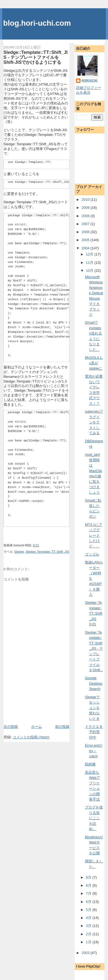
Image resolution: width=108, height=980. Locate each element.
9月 (89, 877)
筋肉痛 (90, 764)
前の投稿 (62, 727)
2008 (86, 216)
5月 (89, 910)
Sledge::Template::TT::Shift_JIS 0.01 (94, 613)
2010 (86, 200)
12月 (90, 254)
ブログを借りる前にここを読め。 (94, 818)
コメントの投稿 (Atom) (31, 737)
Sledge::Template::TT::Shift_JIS (47, 552)
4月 (89, 918)
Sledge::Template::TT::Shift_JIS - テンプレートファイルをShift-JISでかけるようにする (36, 57)
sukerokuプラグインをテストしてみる (94, 422)
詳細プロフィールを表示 (89, 90)
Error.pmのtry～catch (94, 751)
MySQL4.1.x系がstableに (94, 363)
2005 (86, 240)
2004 (86, 248)
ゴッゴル (92, 554)
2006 (86, 232)
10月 (90, 271)
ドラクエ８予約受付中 (94, 732)
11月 (90, 263)
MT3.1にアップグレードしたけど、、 (94, 535)
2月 (89, 934)
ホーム (37, 727)
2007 (86, 224)
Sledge (19, 552)
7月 (89, 893)
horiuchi (90, 81)
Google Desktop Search (94, 683)
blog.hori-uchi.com (37, 23)
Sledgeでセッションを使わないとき (92, 708)
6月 (89, 902)
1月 (89, 942)
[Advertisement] (36, 712)
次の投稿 (11, 727)
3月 (89, 926)
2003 (86, 953)
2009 (86, 208)
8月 (89, 885)
